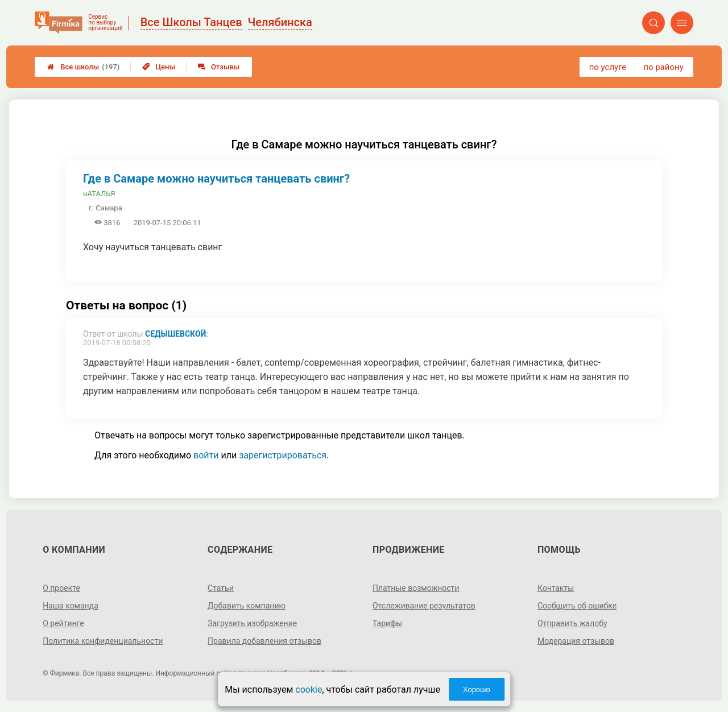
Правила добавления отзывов (264, 641)
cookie (309, 690)
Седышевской (175, 334)
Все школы (83, 67)
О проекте (61, 588)
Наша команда (71, 606)
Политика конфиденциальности (103, 641)
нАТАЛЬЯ (99, 194)
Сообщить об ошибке (577, 606)
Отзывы (219, 67)
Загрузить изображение (252, 623)
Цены (159, 67)
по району (663, 67)
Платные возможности (416, 588)
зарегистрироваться (283, 455)
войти (206, 455)
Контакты (556, 588)
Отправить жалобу (572, 623)
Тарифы (387, 623)
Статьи (221, 588)
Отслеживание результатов (424, 606)
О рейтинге (63, 623)
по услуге (608, 67)
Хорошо (477, 690)
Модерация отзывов (576, 641)
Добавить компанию (247, 606)
